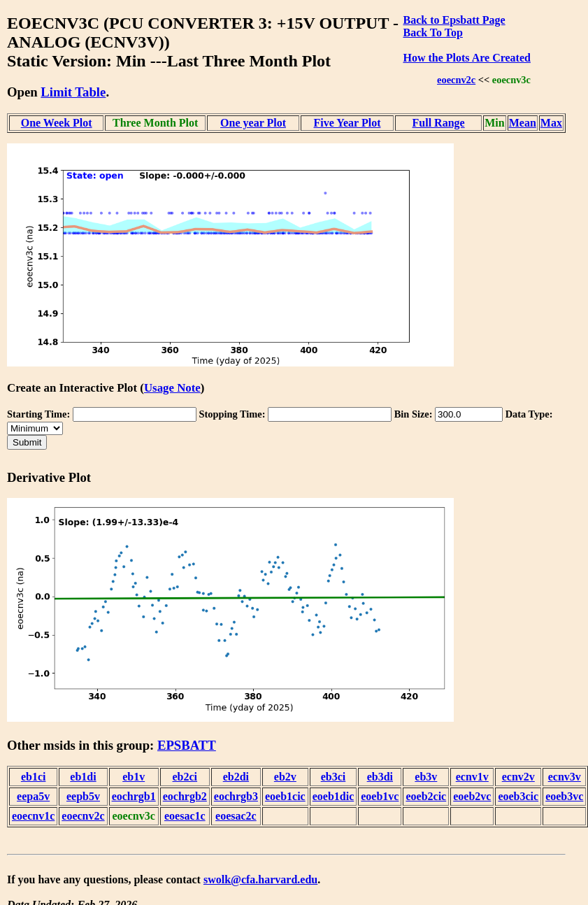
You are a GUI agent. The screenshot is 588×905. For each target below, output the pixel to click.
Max (551, 123)
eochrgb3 (236, 796)
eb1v (134, 777)
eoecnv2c (456, 80)
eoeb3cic (518, 796)
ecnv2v (518, 777)
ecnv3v (565, 777)
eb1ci (34, 777)
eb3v (426, 777)
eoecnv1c (33, 816)
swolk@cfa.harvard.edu (260, 879)
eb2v (285, 777)
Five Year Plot (347, 123)
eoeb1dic (334, 796)
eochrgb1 (134, 796)
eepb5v (83, 796)
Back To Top (432, 33)
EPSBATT (187, 745)
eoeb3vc (564, 796)
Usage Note (172, 388)
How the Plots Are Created (466, 58)
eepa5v (33, 796)
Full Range (439, 123)
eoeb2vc (472, 796)
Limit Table (73, 92)
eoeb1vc (380, 796)
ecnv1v (472, 777)
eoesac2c (236, 816)
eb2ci (185, 777)
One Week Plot (57, 123)
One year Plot (253, 123)
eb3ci (334, 777)
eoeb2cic (426, 796)
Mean (523, 123)
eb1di (83, 777)
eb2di (236, 777)
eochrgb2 (185, 796)
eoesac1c (185, 816)
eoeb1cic (285, 796)
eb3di (380, 777)
